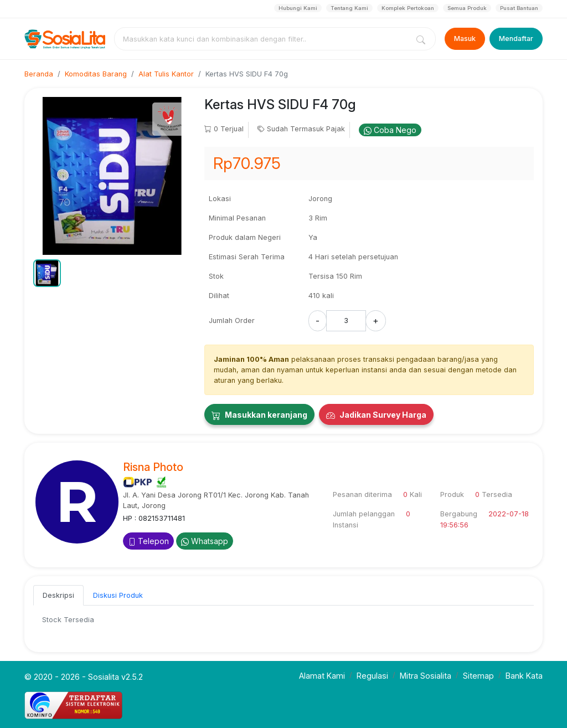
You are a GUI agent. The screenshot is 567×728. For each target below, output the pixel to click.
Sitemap (478, 676)
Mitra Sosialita (426, 676)
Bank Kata (524, 676)
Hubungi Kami (298, 8)
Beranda (39, 74)
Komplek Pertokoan (408, 8)
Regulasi (372, 676)
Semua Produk (467, 8)
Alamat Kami (322, 676)
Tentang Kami (349, 8)
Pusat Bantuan (519, 8)
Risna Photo (153, 467)
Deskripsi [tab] (58, 595)
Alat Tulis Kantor (166, 74)
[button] (47, 273)
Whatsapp (205, 541)
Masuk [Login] (465, 39)
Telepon (148, 541)
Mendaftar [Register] (516, 39)
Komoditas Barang (96, 74)
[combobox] (264, 39)
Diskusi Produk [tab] (118, 595)
